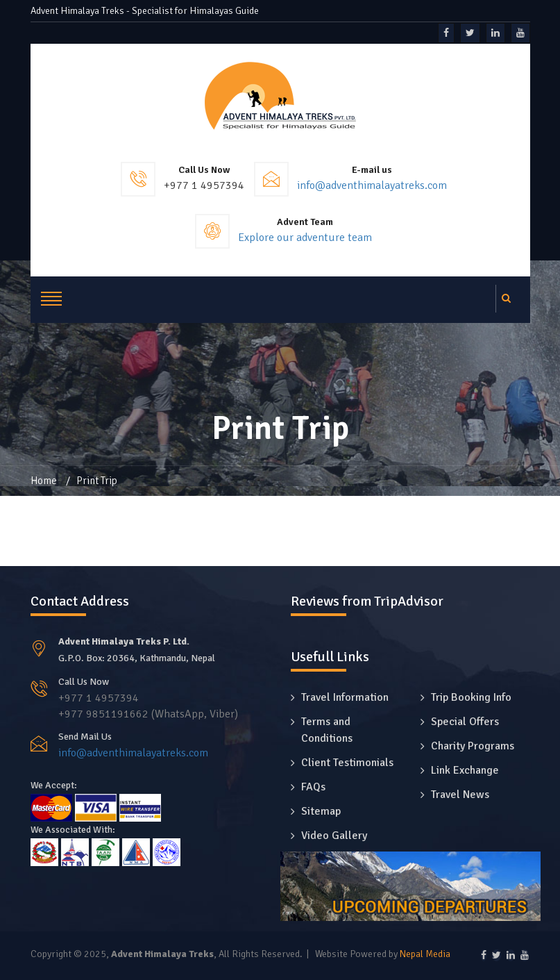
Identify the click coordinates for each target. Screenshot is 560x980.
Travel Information (345, 697)
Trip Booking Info (471, 697)
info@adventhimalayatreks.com (372, 185)
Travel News (460, 795)
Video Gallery (334, 836)
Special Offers (465, 722)
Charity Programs (473, 746)
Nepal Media (425, 954)
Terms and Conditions (327, 730)
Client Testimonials (347, 763)
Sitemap (321, 811)
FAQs (313, 787)
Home (44, 481)
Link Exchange (465, 770)
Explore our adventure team (305, 238)
